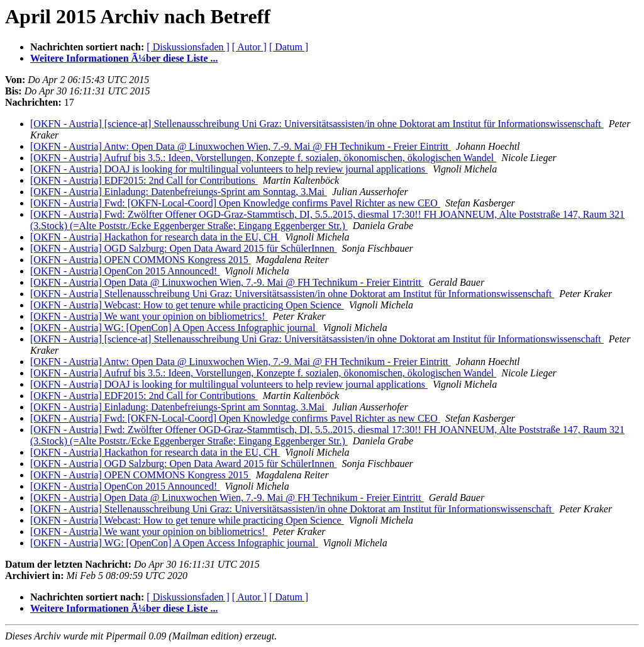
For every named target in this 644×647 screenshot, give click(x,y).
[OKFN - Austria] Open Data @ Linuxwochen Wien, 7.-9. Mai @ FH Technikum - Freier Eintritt (227, 282)
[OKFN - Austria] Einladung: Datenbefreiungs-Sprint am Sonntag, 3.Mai (179, 192)
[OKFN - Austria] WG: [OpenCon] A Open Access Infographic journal (174, 328)
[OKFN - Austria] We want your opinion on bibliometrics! (149, 316)
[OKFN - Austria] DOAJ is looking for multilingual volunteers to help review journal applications (229, 169)
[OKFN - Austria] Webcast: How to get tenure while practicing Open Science (187, 305)
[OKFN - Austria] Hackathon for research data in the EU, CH (155, 237)
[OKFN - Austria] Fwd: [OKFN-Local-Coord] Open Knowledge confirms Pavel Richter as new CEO (235, 203)
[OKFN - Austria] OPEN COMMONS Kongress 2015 (141, 260)
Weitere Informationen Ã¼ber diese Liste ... (124, 58)
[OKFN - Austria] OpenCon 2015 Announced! (125, 271)
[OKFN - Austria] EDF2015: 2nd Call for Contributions (144, 180)
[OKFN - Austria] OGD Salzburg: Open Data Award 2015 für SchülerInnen (183, 248)
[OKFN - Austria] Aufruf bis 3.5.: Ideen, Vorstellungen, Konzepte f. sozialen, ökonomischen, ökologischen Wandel (263, 158)
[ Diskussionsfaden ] (188, 47)
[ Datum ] (289, 47)
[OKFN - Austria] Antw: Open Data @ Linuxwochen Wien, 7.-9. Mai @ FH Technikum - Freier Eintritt (241, 146)
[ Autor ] (249, 47)
